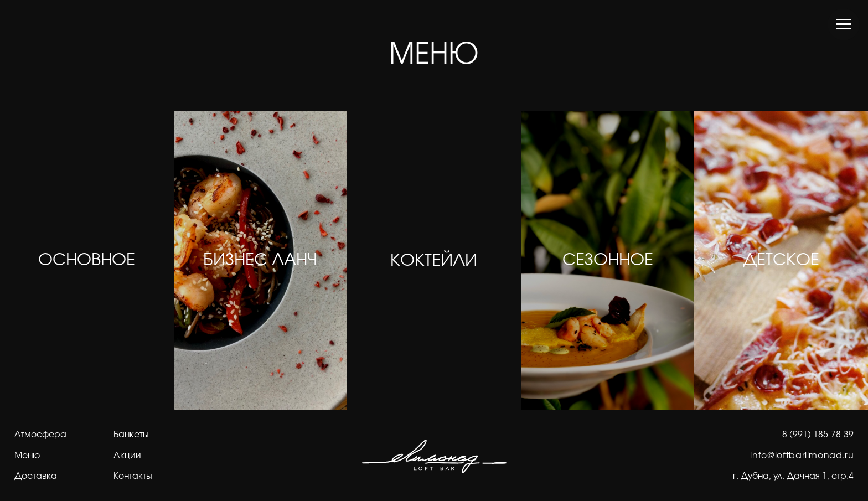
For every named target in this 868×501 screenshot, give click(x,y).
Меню (27, 456)
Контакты (133, 476)
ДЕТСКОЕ (781, 260)
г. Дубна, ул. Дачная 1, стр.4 (793, 476)
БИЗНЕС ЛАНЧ (260, 260)
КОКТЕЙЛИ (434, 261)
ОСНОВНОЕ (87, 260)
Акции (127, 456)
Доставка (36, 476)
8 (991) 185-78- (813, 435)
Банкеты (131, 435)
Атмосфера (40, 435)
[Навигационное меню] (844, 24)
